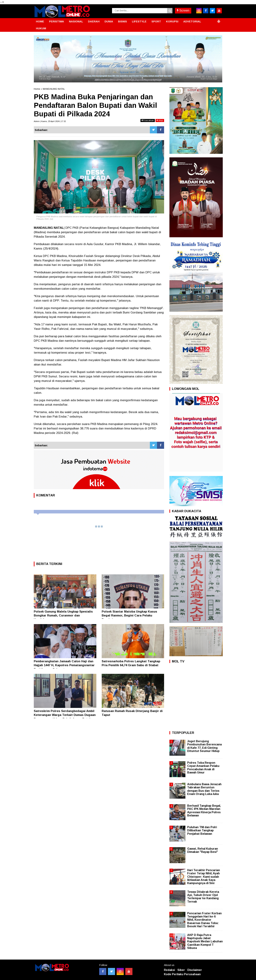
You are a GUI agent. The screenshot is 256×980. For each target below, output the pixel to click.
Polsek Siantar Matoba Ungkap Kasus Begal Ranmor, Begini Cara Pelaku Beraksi (129, 615)
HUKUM (41, 28)
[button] (219, 20)
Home (37, 89)
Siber (181, 970)
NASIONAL (76, 21)
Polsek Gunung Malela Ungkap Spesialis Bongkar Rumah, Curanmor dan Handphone (63, 615)
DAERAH (94, 21)
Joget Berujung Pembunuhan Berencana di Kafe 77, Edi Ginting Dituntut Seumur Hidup (204, 746)
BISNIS (122, 21)
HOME (40, 21)
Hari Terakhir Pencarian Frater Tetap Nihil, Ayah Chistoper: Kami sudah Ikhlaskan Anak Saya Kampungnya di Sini (204, 877)
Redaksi (169, 970)
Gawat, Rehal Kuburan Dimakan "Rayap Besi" (203, 850)
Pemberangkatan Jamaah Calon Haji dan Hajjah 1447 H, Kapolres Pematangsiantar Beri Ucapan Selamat (64, 665)
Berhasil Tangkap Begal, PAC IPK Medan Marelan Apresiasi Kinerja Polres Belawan (204, 811)
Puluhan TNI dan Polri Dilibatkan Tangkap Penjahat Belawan (202, 830)
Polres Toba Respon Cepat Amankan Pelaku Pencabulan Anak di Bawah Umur (203, 768)
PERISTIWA (57, 21)
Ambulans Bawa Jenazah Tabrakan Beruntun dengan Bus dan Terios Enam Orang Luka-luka (204, 789)
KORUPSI (172, 21)
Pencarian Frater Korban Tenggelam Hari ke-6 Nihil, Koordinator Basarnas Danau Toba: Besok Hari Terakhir (204, 920)
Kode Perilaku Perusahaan (182, 974)
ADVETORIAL (192, 21)
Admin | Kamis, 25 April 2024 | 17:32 (50, 121)
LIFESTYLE (139, 21)
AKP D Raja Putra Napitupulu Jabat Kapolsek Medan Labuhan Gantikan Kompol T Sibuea (205, 941)
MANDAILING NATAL (54, 89)
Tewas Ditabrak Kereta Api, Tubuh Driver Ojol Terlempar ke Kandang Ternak (203, 897)
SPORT (156, 21)
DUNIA (109, 21)
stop (160, 120)
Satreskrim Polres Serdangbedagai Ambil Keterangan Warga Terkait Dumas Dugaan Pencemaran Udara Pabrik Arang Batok (65, 715)
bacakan (148, 120)
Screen (183, 10)
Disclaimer (195, 970)
